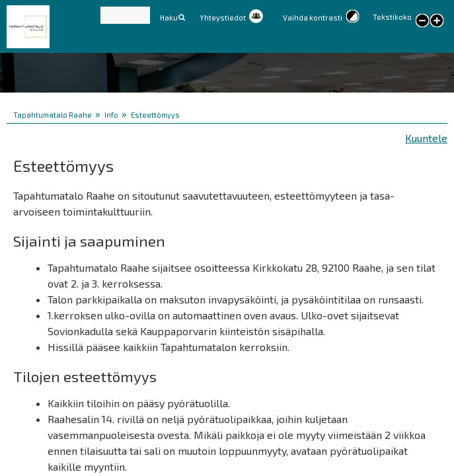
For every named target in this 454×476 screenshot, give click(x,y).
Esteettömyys (155, 115)
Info (111, 115)
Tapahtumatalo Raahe (53, 115)
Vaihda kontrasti (313, 18)
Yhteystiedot (223, 18)
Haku (169, 18)
